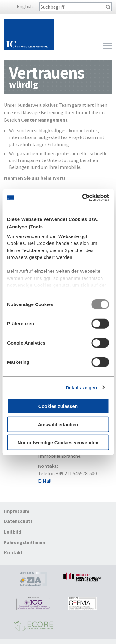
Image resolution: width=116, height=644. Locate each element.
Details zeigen (81, 387)
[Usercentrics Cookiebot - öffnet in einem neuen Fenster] (83, 197)
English (25, 6)
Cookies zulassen (58, 406)
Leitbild (13, 532)
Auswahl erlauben (58, 424)
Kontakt (13, 552)
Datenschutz (18, 521)
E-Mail (45, 481)
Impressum (17, 511)
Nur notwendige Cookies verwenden (58, 442)
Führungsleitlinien (25, 542)
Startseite (29, 35)
